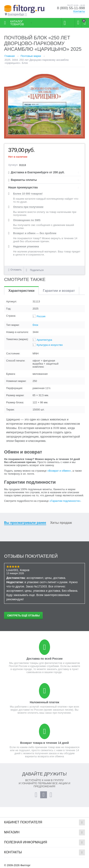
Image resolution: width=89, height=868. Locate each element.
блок (35, 325)
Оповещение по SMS (27, 220)
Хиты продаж (61, 523)
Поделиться (35, 270)
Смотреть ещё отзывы (23, 616)
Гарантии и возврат (59, 291)
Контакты (79, 11)
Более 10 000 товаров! (28, 194)
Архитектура (44, 340)
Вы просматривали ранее (25, 523)
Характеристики (21, 291)
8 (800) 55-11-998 (71, 8)
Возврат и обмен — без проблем (35, 233)
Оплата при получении (28, 207)
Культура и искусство (50, 345)
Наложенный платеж (44, 702)
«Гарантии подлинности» (65, 501)
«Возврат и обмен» (59, 471)
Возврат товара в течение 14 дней (44, 743)
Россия (41, 316)
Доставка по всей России (44, 659)
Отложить (16, 270)
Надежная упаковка (26, 246)
